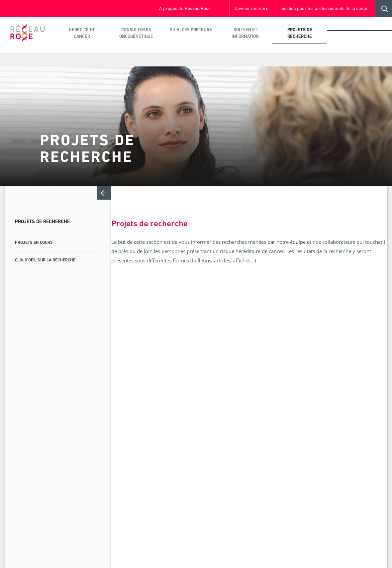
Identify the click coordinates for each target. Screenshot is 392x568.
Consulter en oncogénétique (136, 33)
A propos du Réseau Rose (185, 9)
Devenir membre (251, 9)
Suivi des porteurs (191, 30)
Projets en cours (34, 243)
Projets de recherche (300, 33)
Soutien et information (245, 33)
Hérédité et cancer (82, 33)
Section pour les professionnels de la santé (324, 9)
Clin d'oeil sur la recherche (45, 260)
